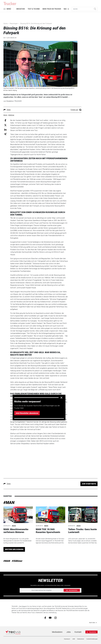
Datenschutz (81, 639)
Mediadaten (57, 632)
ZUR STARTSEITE (89, 484)
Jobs (69, 632)
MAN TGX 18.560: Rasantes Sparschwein (48, 531)
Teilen (7, 110)
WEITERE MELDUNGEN (14, 549)
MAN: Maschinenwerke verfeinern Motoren (16, 531)
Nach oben (93, 623)
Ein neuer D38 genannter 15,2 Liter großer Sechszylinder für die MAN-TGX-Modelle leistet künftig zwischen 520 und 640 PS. (17, 541)
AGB (74, 639)
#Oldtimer (17, 561)
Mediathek (21, 9)
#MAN (9, 503)
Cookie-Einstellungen (92, 639)
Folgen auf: (76, 110)
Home (6, 23)
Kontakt (78, 632)
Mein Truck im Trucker (52, 9)
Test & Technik (34, 9)
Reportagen (14, 23)
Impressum (67, 639)
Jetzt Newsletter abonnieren (27, 413)
